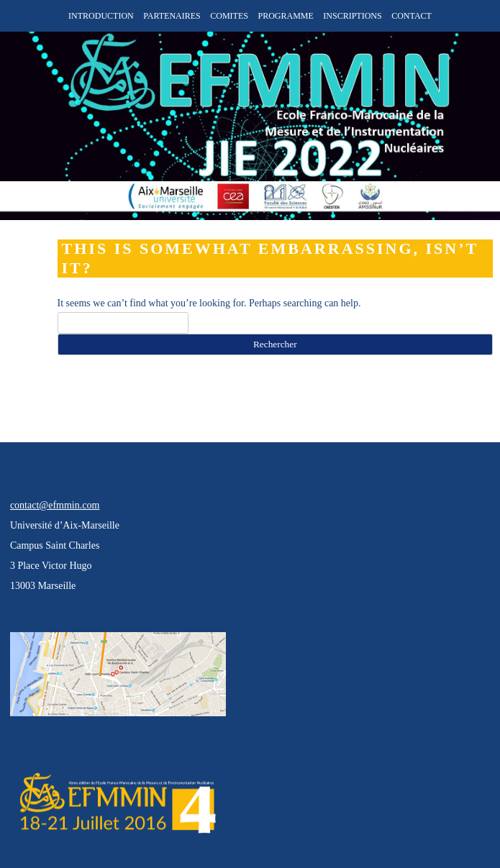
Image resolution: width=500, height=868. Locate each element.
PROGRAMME (285, 16)
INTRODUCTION (101, 16)
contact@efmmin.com (55, 505)
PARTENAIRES (172, 16)
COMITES (229, 16)
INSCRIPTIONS (352, 16)
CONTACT (412, 16)
